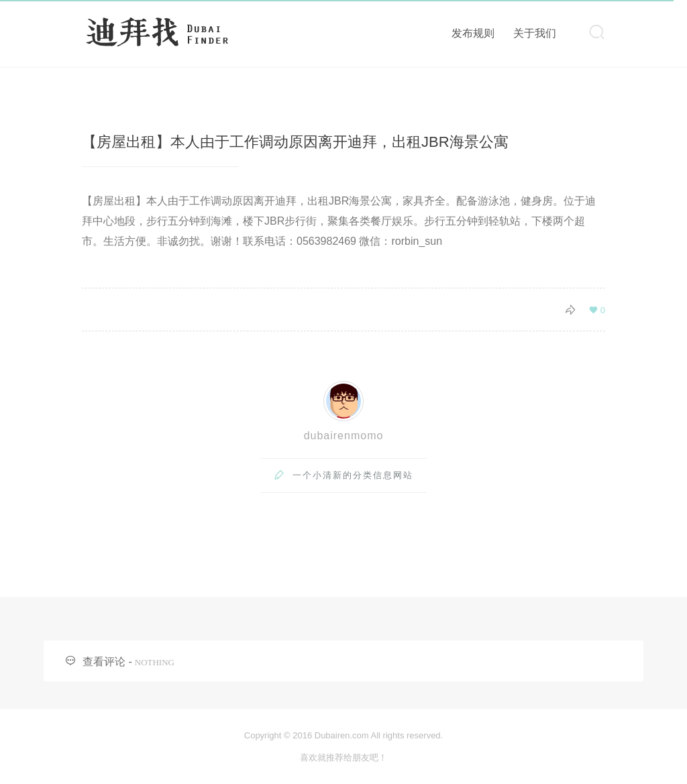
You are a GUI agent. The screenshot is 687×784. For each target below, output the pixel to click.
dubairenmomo (344, 436)
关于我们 (535, 33)
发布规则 (473, 33)
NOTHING (155, 662)
